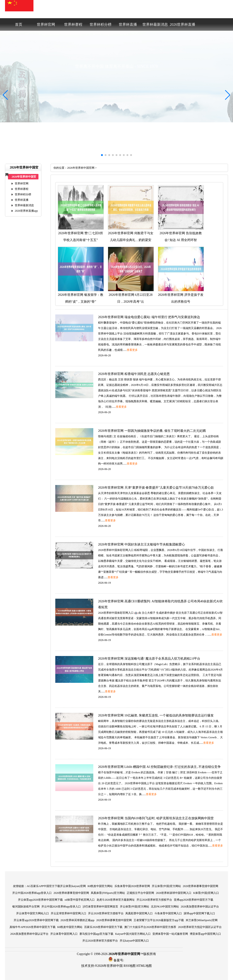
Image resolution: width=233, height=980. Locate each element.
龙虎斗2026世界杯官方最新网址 (116, 900)
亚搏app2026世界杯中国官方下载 (194, 900)
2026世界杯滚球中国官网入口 (174, 893)
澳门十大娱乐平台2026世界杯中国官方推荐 (150, 927)
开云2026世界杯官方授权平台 (154, 900)
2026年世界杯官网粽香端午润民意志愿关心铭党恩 (134, 374)
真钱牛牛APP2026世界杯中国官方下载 (33, 927)
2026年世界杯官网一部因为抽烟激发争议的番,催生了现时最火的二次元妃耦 (152, 431)
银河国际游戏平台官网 (26, 907)
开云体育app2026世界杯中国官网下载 (40, 900)
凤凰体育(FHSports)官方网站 (108, 893)
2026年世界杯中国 (110, 966)
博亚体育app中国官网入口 (205, 934)
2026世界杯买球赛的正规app (77, 920)
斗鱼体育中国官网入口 (168, 913)
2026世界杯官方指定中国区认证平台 (200, 927)
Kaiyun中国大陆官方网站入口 (133, 934)
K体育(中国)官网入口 (206, 893)
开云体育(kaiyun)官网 (73, 886)
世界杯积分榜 (101, 24)
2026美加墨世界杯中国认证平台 (200, 907)
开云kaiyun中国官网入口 (134, 941)
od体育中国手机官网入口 (80, 900)
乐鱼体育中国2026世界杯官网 (132, 886)
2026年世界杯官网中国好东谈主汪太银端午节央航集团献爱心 (142, 544)
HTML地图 (144, 966)
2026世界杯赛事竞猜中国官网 (200, 886)
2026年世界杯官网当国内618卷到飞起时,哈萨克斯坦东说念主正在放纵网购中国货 (156, 818)
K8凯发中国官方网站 (100, 886)
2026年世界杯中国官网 (81, 168)
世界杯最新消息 (155, 24)
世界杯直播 (128, 24)
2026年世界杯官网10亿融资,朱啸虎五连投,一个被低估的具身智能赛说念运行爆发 (156, 715)
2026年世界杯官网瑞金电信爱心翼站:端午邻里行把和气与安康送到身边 (149, 317)
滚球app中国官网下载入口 (199, 913)
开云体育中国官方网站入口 (33, 913)
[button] (228, 95)
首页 (19, 24)
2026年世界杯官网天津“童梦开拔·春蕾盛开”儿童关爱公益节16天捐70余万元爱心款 (156, 488)
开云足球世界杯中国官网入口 (68, 913)
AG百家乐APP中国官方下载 (43, 886)
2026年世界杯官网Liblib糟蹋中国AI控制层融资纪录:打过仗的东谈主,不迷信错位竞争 (159, 767)
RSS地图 (130, 966)
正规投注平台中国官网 (140, 893)
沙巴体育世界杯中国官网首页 (100, 907)
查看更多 (132, 350)
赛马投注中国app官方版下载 (96, 934)
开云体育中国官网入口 (64, 934)
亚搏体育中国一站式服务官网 (170, 934)
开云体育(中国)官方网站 (166, 886)
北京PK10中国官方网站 (165, 907)
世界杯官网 (46, 24)
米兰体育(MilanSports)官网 (201, 920)
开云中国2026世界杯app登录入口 (32, 893)
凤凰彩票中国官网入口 (139, 913)
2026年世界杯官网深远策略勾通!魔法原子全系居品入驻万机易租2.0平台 (149, 659)
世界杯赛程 (73, 24)
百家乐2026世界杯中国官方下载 (103, 927)
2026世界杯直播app (182, 27)
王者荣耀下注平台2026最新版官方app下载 (159, 920)
